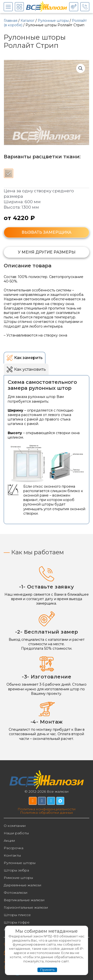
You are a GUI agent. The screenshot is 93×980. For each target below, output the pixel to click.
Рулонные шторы (53, 21)
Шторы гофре (17, 922)
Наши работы (16, 833)
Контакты (12, 855)
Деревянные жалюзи (22, 885)
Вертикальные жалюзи (24, 900)
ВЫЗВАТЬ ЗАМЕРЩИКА (46, 232)
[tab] (25, 358)
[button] (81, 68)
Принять (47, 970)
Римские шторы (18, 878)
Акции (9, 840)
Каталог (28, 21)
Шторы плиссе (17, 915)
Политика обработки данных (46, 812)
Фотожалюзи (15, 893)
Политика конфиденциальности (46, 809)
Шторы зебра (16, 870)
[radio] (9, 173)
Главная (11, 21)
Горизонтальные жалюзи (26, 907)
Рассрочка (14, 848)
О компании (15, 826)
